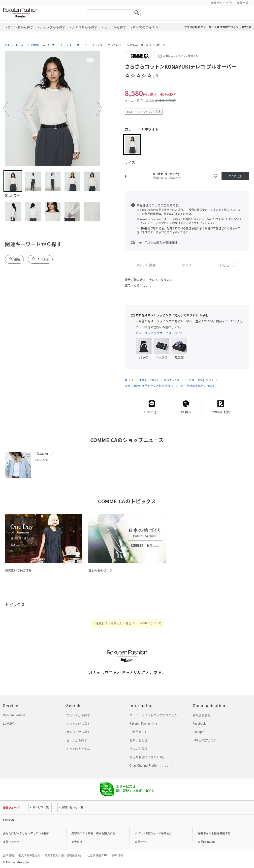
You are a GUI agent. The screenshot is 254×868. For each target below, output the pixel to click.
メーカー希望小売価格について (195, 386)
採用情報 (118, 855)
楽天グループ (220, 3)
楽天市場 (243, 3)
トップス (66, 45)
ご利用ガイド (138, 732)
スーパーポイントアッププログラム (153, 715)
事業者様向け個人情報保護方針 (64, 855)
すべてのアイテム (78, 749)
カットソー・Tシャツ (90, 45)
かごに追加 (235, 176)
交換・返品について (201, 380)
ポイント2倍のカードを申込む (153, 833)
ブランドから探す (78, 715)
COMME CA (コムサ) (43, 45)
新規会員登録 (202, 715)
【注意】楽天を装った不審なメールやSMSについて (127, 623)
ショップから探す (78, 724)
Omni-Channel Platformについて (151, 766)
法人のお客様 (138, 749)
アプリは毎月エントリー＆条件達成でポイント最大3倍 (218, 27)
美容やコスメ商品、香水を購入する (93, 833)
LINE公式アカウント (206, 740)
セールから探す (77, 740)
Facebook (199, 724)
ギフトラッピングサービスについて (159, 333)
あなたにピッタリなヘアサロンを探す (26, 833)
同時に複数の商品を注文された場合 (147, 386)
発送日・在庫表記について (142, 380)
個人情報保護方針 (29, 855)
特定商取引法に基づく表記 (147, 757)
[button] (6, 108)
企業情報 (8, 855)
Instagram (199, 732)
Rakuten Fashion (41, 13)
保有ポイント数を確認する (214, 833)
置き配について (174, 380)
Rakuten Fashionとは (143, 724)
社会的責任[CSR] (97, 855)
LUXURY (8, 724)
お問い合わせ (138, 740)
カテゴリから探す (78, 732)
